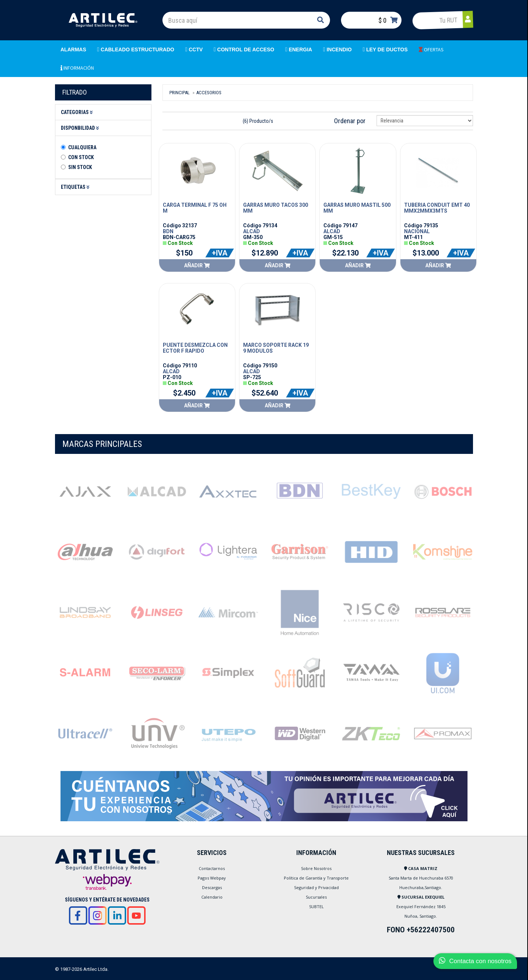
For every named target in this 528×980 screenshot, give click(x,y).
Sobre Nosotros (316, 868)
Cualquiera (82, 147)
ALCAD (252, 231)
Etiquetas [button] (76, 187)
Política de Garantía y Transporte (316, 878)
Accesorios (209, 93)
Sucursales (316, 897)
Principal (179, 93)
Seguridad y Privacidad (316, 887)
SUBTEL (316, 906)
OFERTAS (431, 49)
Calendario (212, 897)
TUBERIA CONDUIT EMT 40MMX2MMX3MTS (437, 208)
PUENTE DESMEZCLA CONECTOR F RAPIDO (195, 348)
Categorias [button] (78, 112)
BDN (168, 231)
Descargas (212, 887)
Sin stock (80, 167)
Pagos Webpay (212, 878)
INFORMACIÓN (77, 68)
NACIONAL (417, 231)
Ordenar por (350, 121)
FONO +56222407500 (421, 930)
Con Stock (81, 157)
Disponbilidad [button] (81, 128)
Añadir (197, 265)
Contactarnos (212, 868)
